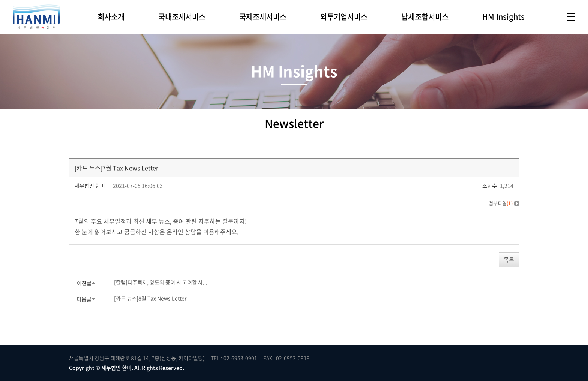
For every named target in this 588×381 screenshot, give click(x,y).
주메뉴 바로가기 (0, 0)
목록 (509, 260)
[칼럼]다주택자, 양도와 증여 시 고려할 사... (161, 282)
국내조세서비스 (182, 17)
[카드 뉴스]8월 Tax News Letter (150, 298)
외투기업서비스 (344, 17)
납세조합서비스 (425, 17)
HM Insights (503, 17)
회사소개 (111, 17)
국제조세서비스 (263, 17)
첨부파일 (504, 203)
